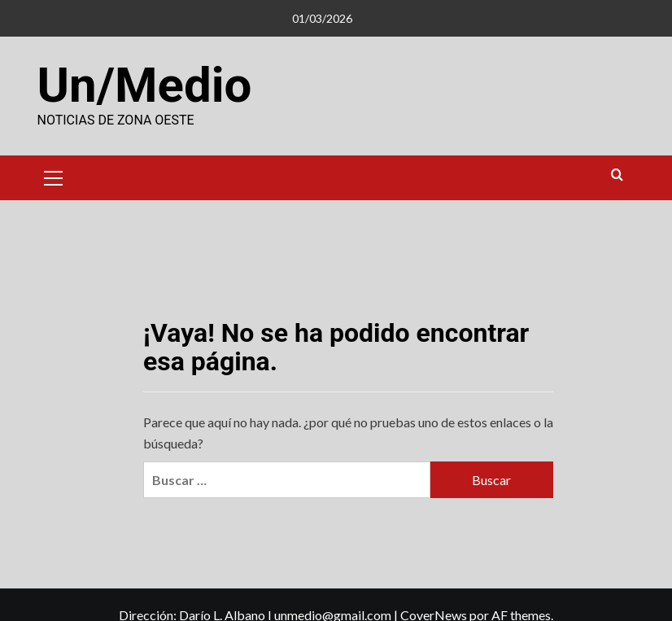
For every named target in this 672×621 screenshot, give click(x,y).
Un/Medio (145, 85)
